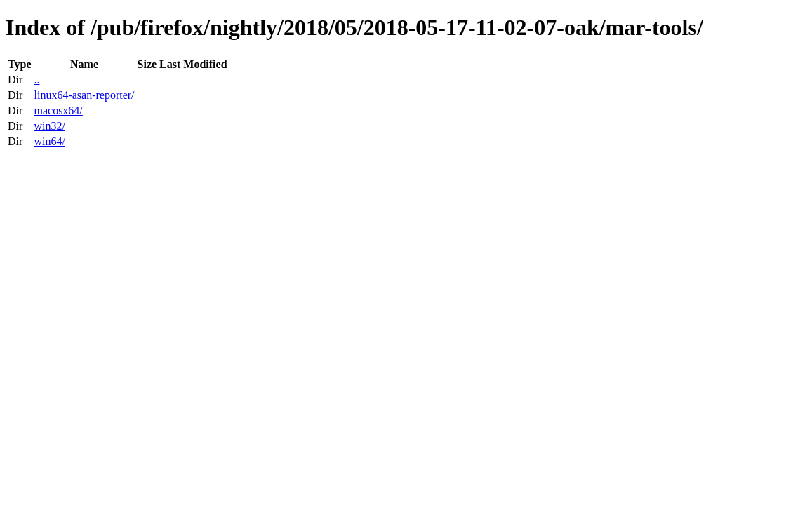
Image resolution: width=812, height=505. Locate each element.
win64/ (49, 141)
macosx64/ (58, 110)
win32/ (49, 126)
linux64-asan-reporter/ (84, 95)
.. (36, 80)
